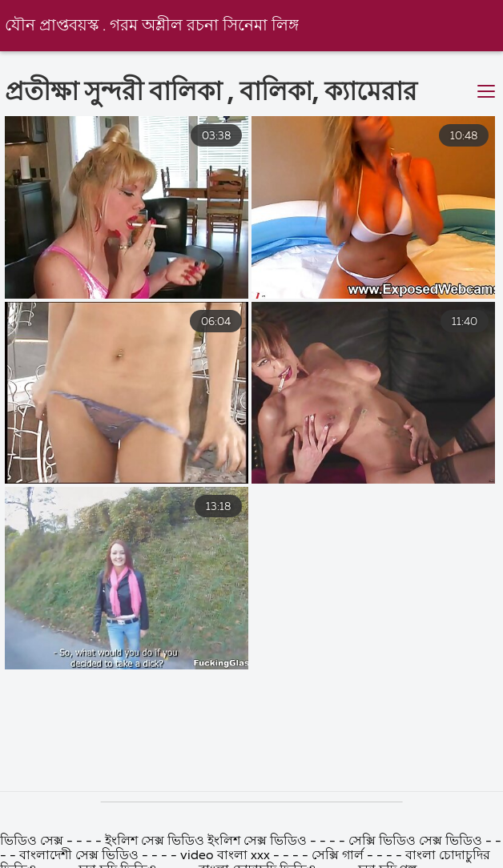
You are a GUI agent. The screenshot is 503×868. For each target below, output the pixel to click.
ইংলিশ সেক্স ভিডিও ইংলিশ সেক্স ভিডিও (207, 842)
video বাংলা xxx (225, 856)
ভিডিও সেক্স (33, 842)
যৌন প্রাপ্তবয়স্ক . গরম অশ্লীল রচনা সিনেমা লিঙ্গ (152, 26)
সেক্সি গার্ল (338, 856)
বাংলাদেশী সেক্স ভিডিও (79, 856)
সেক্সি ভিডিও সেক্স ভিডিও (417, 842)
